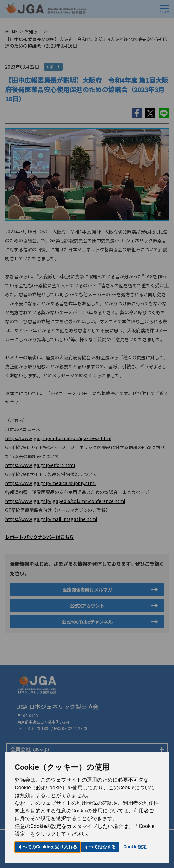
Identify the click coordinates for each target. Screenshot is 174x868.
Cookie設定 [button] (135, 847)
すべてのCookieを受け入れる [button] (48, 847)
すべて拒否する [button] (100, 847)
